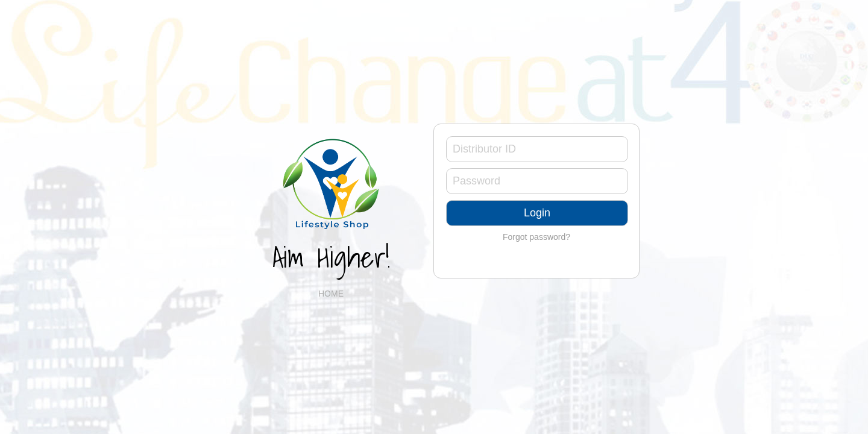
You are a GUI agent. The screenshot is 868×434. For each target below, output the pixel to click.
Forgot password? (536, 237)
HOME (331, 294)
